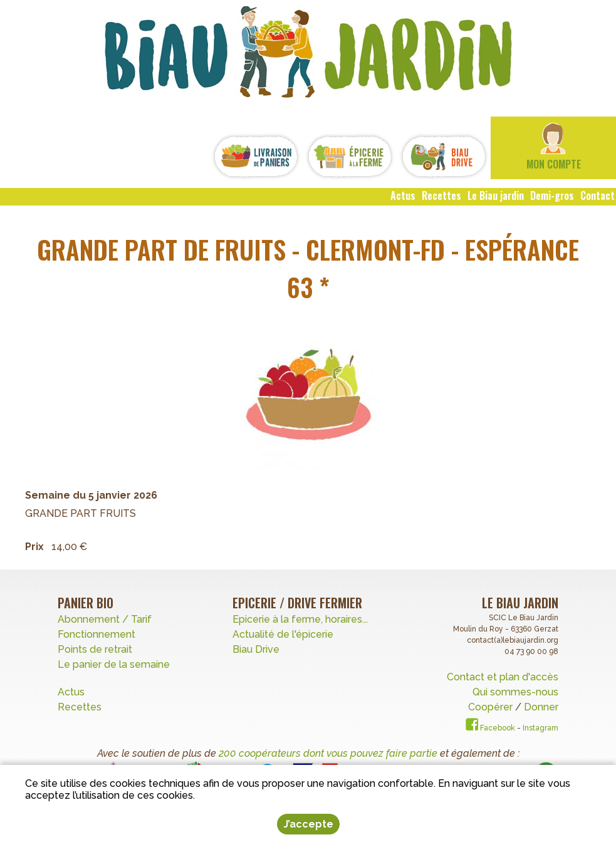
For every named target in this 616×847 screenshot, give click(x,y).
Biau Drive (256, 649)
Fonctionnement (97, 634)
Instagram (540, 728)
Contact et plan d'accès (503, 677)
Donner (541, 707)
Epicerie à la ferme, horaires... (300, 619)
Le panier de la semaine (114, 664)
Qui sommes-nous (515, 692)
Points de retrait (95, 649)
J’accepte (308, 824)
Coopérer (492, 707)
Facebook (490, 728)
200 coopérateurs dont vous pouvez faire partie (328, 753)
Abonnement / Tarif (105, 619)
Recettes (81, 707)
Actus (71, 692)
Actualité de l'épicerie (283, 634)
